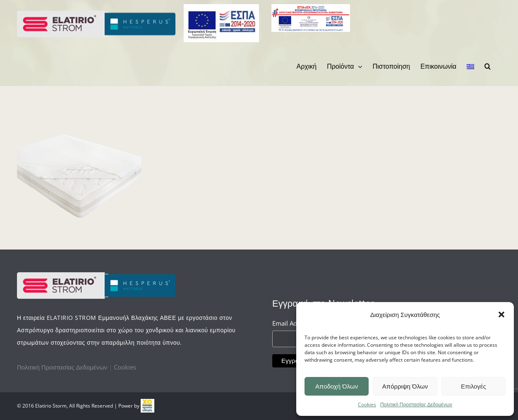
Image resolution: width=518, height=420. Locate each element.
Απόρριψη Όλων (405, 386)
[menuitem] (307, 66)
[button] (501, 314)
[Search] (488, 66)
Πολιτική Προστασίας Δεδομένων (416, 404)
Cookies (367, 404)
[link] (147, 406)
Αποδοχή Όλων (337, 386)
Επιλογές (474, 386)
